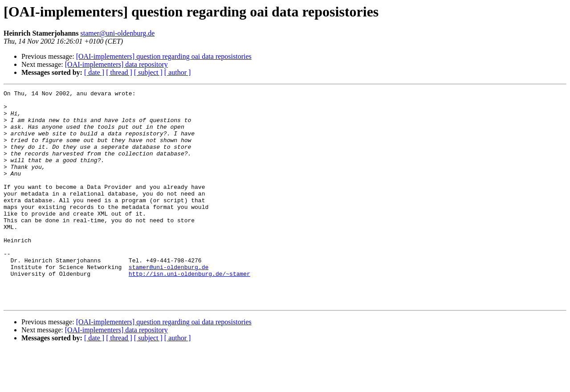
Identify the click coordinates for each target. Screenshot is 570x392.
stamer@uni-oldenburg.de (117, 33)
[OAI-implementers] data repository (116, 64)
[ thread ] (119, 72)
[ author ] (178, 72)
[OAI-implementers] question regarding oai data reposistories (164, 56)
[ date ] (94, 72)
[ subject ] (148, 72)
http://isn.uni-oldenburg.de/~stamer (189, 311)
